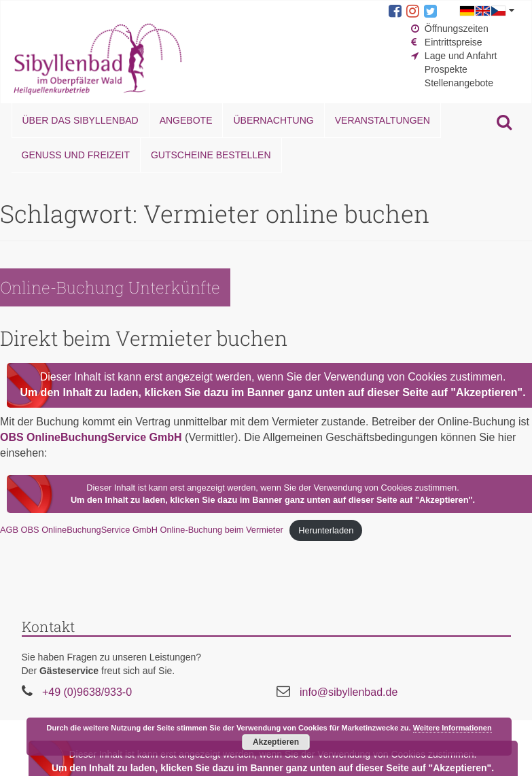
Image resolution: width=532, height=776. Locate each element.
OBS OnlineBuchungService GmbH (91, 437)
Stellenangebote (459, 83)
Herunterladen (326, 530)
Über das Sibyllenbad (81, 120)
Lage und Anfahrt (461, 56)
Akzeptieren (276, 742)
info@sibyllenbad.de (349, 692)
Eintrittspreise (454, 42)
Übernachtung (273, 120)
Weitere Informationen (453, 728)
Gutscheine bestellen (211, 155)
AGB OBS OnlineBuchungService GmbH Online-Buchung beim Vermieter (142, 530)
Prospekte (446, 69)
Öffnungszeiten (457, 29)
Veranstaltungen (383, 120)
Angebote (186, 120)
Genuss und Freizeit (76, 155)
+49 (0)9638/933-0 (87, 692)
